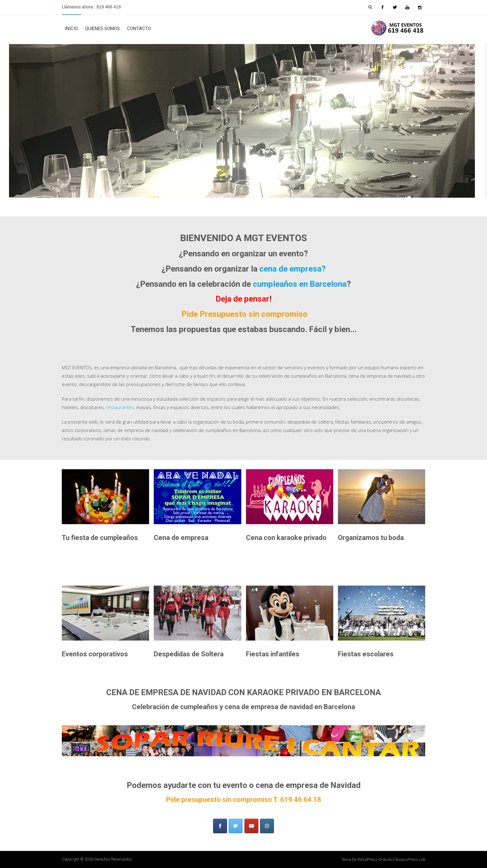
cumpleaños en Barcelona (300, 284)
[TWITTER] (236, 826)
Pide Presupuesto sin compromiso (244, 314)
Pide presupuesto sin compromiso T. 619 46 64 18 (244, 800)
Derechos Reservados (113, 859)
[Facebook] (220, 826)
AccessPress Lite (410, 859)
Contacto (139, 29)
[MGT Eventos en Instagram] (267, 826)
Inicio (71, 29)
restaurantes (120, 407)
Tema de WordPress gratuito (367, 859)
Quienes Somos (102, 29)
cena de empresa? (293, 269)
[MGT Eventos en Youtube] (251, 826)
